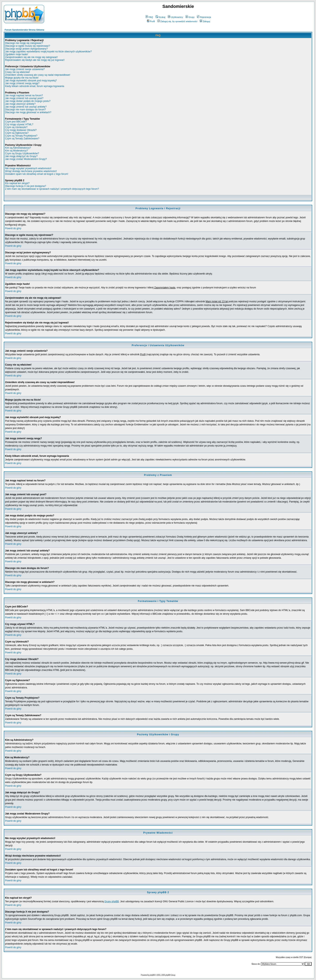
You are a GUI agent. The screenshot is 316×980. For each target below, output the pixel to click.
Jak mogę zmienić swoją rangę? (22, 83)
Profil (151, 21)
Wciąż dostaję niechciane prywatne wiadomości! (31, 171)
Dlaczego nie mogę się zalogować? (24, 43)
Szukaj (160, 17)
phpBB (152, 975)
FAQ (149, 17)
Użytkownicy (175, 17)
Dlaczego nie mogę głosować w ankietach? (28, 112)
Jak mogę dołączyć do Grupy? (21, 156)
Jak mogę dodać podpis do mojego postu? (28, 101)
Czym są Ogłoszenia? (17, 133)
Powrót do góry (13, 228)
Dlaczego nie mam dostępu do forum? (25, 110)
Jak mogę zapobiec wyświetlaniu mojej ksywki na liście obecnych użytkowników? (48, 52)
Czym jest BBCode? (16, 122)
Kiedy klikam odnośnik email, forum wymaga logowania (35, 86)
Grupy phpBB (112, 901)
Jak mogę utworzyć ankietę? (20, 104)
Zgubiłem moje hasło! (17, 54)
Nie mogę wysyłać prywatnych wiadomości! (28, 168)
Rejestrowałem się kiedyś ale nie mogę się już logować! (35, 60)
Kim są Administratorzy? (18, 148)
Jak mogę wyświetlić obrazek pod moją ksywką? (31, 81)
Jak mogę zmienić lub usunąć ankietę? (26, 107)
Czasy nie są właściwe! (17, 72)
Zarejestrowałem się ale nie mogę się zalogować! (31, 57)
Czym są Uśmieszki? (16, 127)
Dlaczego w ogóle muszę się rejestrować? (28, 46)
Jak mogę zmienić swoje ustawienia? (25, 69)
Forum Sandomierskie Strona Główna (24, 30)
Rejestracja (204, 17)
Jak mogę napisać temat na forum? (24, 95)
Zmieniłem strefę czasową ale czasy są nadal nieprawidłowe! (38, 75)
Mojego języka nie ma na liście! (22, 78)
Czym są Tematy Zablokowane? (22, 139)
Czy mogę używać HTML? (19, 124)
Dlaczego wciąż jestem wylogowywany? (26, 49)
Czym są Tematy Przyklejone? (21, 136)
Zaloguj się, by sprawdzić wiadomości (177, 21)
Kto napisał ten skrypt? (17, 183)
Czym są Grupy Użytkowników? (22, 153)
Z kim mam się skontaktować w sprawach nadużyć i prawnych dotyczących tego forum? (52, 189)
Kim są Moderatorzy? (16, 151)
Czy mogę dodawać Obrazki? (21, 130)
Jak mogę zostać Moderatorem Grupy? (26, 159)
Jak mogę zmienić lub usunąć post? (24, 98)
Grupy (190, 17)
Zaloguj (205, 21)
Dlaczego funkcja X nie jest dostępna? (25, 186)
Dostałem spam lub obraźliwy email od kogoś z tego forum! (37, 174)
